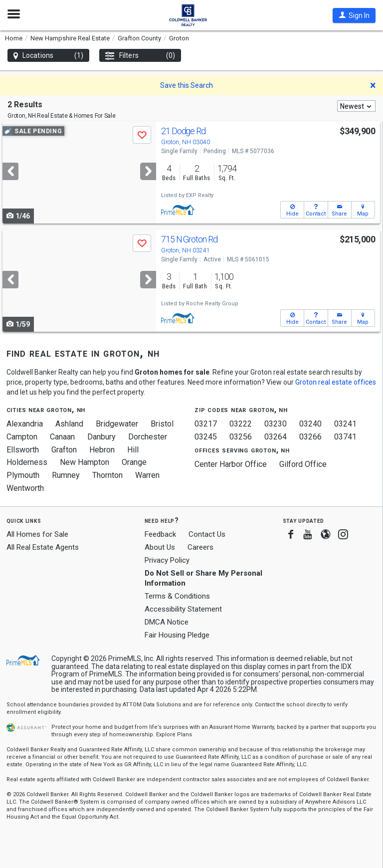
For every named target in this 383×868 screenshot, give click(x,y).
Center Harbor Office (231, 464)
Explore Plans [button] (174, 735)
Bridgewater (117, 424)
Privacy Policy (167, 560)
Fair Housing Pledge (177, 635)
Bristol (162, 424)
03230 (276, 424)
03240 (310, 424)
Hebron (102, 450)
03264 (276, 437)
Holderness (27, 462)
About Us (160, 547)
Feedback (160, 535)
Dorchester (148, 437)
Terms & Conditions (177, 596)
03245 (206, 437)
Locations (48, 56)
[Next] (148, 171)
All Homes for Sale (37, 534)
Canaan (62, 437)
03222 (241, 424)
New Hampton (85, 462)
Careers (200, 547)
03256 (241, 437)
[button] (354, 15)
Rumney (66, 475)
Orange (134, 462)
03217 (206, 424)
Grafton (64, 450)
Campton (22, 437)
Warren (147, 475)
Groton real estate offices (336, 382)
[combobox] (356, 106)
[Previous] (10, 171)
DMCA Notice (167, 622)
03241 (345, 424)
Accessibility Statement (183, 609)
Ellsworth (23, 450)
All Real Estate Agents (43, 547)
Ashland (69, 424)
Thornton (107, 475)
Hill (133, 450)
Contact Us (207, 534)
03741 (345, 437)
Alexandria (25, 424)
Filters (140, 56)
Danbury (101, 437)
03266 (310, 437)
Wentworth (25, 488)
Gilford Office (303, 464)
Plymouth (23, 475)
